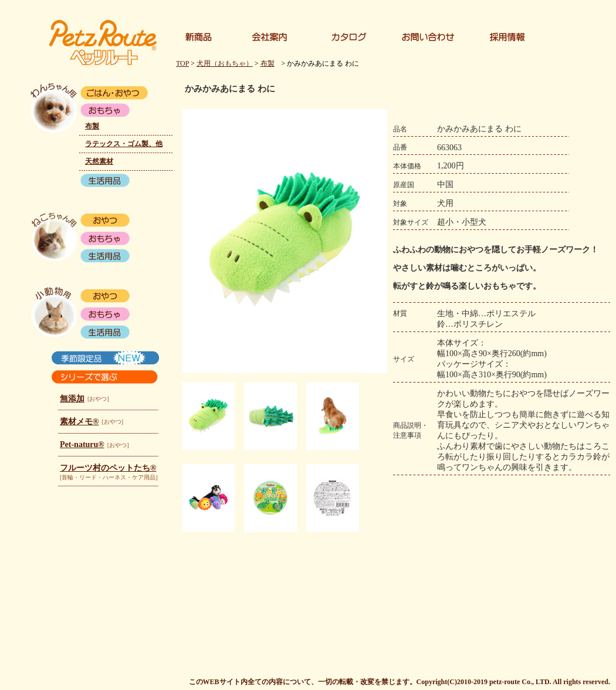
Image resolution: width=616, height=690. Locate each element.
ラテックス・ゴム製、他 (124, 144)
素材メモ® (79, 422)
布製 (92, 126)
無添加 (72, 399)
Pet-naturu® (82, 444)
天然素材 (99, 161)
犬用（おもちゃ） (225, 63)
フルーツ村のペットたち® (108, 468)
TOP (182, 63)
